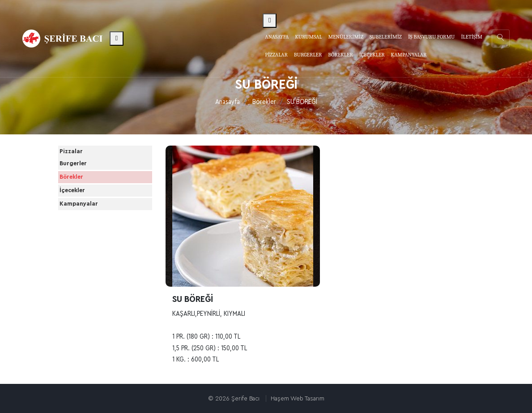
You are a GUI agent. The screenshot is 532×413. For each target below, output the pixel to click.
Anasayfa (277, 37)
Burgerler (83, 181)
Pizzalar (81, 158)
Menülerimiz (346, 37)
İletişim (472, 37)
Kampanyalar (88, 256)
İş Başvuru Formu (431, 37)
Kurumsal (308, 37)
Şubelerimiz (386, 37)
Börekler (264, 102)
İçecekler (82, 231)
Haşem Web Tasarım (298, 398)
